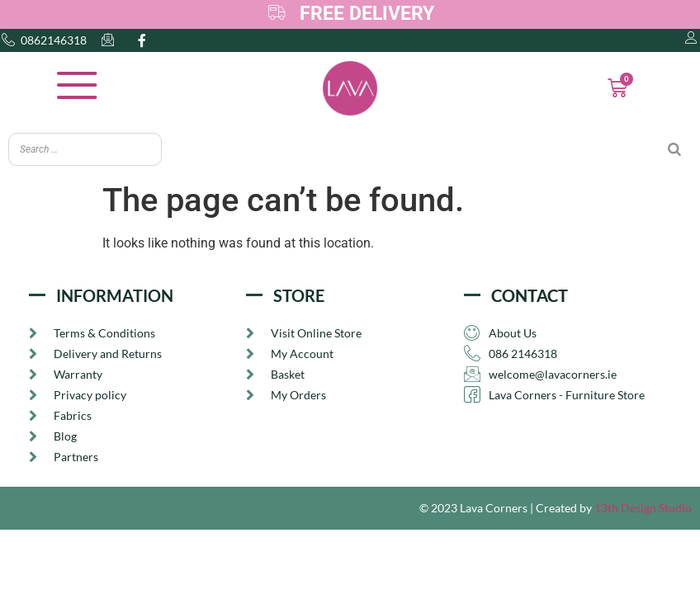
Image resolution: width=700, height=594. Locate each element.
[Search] (674, 149)
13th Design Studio (643, 509)
